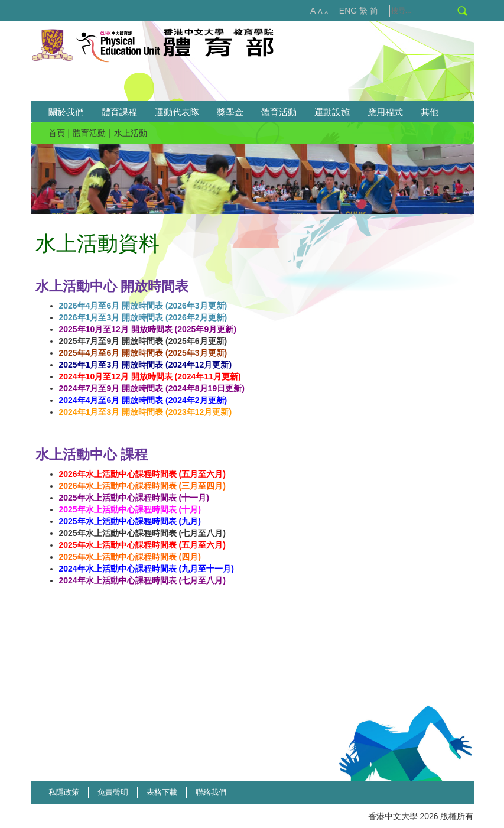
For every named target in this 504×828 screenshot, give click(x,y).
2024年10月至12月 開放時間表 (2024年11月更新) (150, 376)
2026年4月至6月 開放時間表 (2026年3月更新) (143, 306)
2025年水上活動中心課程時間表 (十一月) (134, 498)
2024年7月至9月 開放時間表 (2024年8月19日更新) (152, 388)
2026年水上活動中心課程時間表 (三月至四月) (142, 486)
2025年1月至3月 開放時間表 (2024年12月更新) (146, 365)
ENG (348, 11)
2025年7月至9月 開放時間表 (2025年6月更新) (143, 341)
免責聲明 (113, 792)
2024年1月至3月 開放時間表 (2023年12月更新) (146, 412)
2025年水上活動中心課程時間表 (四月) (130, 557)
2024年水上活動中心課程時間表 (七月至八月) (142, 580)
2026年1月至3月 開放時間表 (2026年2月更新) (143, 317)
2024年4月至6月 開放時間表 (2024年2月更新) (143, 400)
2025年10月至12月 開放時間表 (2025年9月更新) (148, 329)
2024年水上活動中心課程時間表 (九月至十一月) (147, 569)
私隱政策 (64, 792)
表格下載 (162, 792)
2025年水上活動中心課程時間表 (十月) (130, 509)
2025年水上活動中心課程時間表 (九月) (130, 521)
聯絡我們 (211, 792)
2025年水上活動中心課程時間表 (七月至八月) (142, 533)
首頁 (57, 133)
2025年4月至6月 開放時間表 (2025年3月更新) (143, 353)
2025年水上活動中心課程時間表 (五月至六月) (142, 545)
